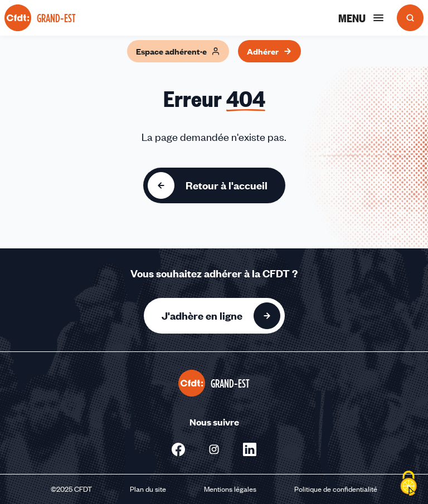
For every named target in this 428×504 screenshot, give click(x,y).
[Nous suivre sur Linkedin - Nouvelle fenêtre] (250, 449)
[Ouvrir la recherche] (410, 18)
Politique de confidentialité (336, 489)
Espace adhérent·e (178, 51)
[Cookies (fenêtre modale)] (408, 485)
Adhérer (269, 51)
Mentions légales (230, 489)
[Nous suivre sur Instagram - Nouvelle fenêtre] (214, 449)
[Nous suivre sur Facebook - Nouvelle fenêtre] (178, 449)
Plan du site (148, 489)
